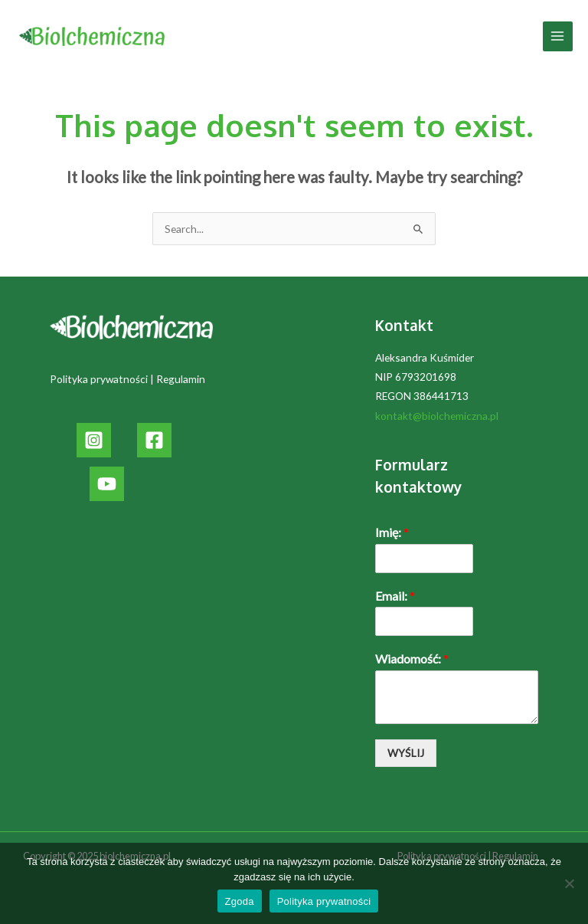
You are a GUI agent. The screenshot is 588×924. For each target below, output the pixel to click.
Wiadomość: (412, 659)
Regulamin (181, 379)
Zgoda (240, 901)
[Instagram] (94, 440)
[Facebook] (154, 440)
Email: (395, 596)
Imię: (392, 532)
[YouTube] (107, 484)
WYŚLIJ (406, 753)
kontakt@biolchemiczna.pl (437, 416)
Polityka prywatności (99, 379)
